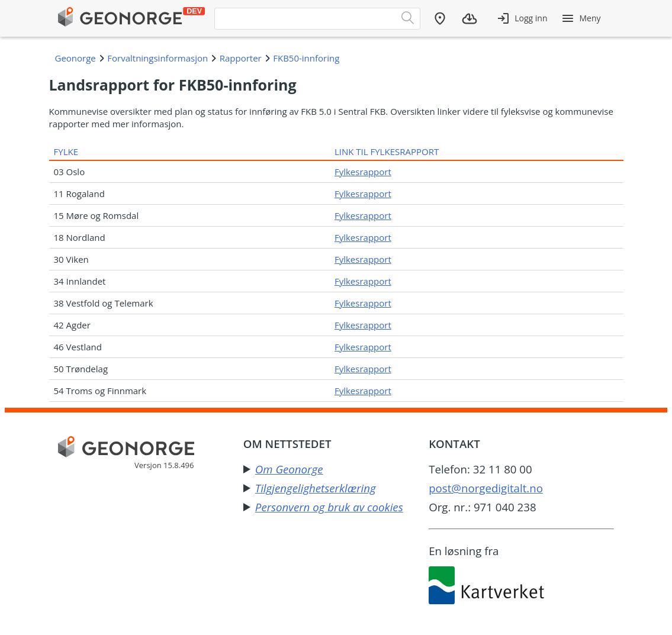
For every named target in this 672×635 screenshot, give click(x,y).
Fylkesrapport (363, 172)
